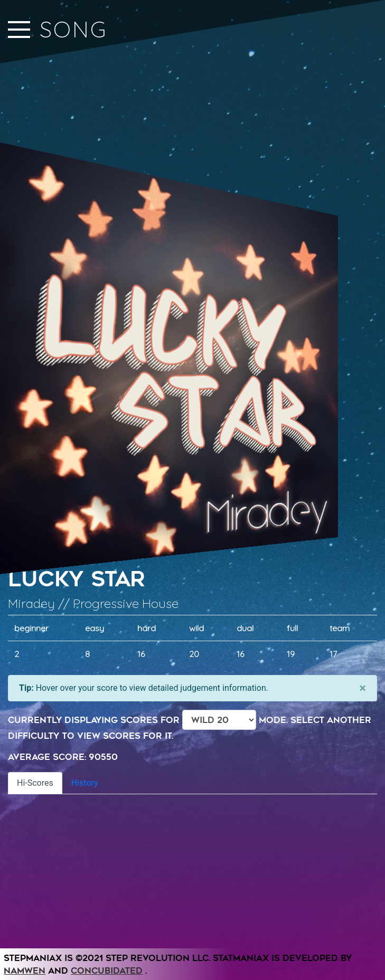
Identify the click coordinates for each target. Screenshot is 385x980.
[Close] (363, 688)
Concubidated (107, 971)
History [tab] (85, 783)
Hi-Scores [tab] (35, 783)
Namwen (25, 971)
